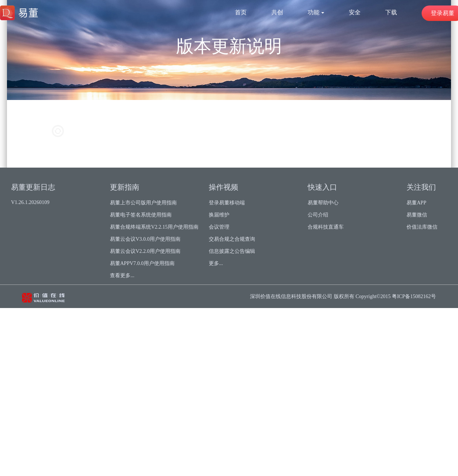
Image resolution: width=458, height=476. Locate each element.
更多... (216, 263)
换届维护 (219, 215)
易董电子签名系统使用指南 (141, 215)
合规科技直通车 (326, 227)
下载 (391, 12)
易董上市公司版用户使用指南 (143, 203)
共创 (277, 12)
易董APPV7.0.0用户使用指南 (142, 263)
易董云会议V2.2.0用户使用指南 (145, 251)
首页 (241, 12)
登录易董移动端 (227, 203)
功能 (316, 12)
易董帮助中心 (323, 203)
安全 (355, 12)
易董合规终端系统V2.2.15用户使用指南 (154, 227)
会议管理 (219, 227)
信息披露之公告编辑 (232, 251)
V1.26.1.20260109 (30, 202)
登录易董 (443, 13)
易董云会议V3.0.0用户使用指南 (145, 239)
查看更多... (122, 275)
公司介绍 (318, 215)
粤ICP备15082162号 (414, 296)
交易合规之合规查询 (232, 239)
